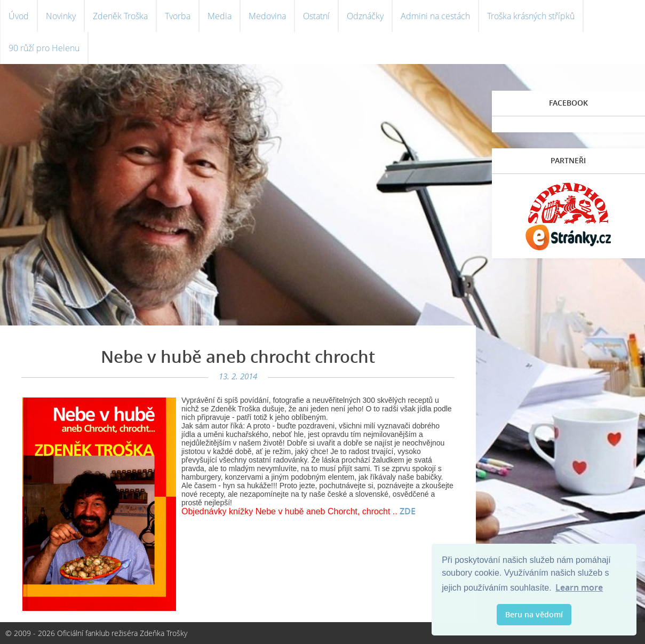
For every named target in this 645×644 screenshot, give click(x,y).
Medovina (267, 16)
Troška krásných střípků (531, 16)
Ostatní (316, 16)
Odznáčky (365, 16)
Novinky (61, 16)
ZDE (408, 511)
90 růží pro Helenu (44, 48)
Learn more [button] (579, 587)
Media (220, 16)
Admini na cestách (435, 16)
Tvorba (178, 16)
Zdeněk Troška (120, 16)
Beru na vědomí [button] (534, 614)
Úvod (19, 16)
